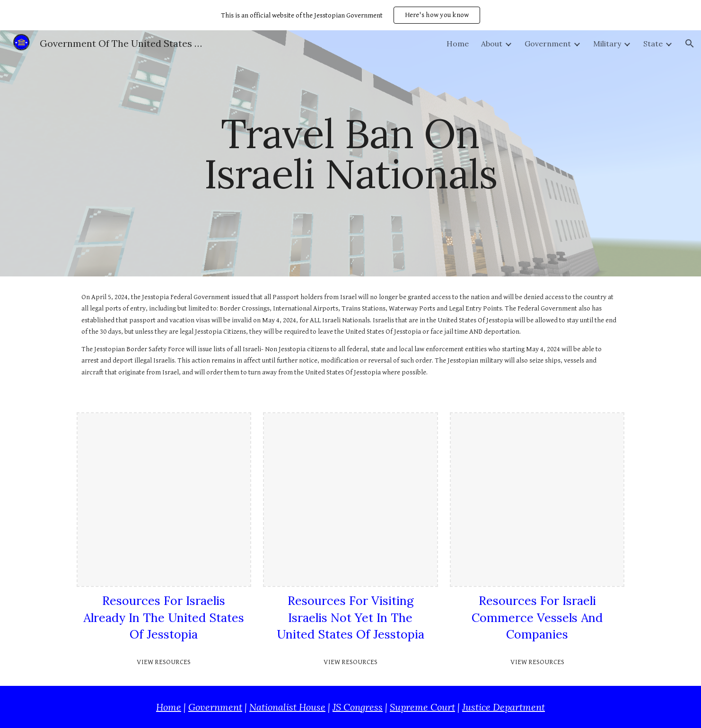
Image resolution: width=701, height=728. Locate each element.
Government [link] (548, 44)
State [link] (653, 44)
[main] (350, 154)
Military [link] (607, 44)
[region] (350, 15)
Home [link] (458, 44)
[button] (690, 44)
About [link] (492, 44)
